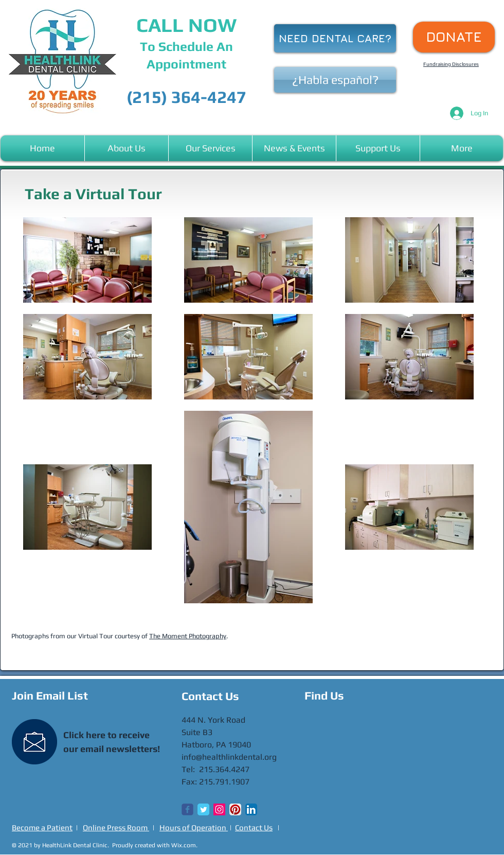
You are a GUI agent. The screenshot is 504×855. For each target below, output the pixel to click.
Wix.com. (184, 845)
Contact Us (254, 827)
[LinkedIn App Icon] (251, 809)
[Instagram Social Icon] (219, 809)
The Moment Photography (188, 636)
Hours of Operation (194, 827)
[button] (127, 148)
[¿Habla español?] (335, 80)
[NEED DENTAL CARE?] (335, 38)
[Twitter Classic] (203, 809)
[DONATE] (454, 37)
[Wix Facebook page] (187, 809)
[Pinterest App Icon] (235, 809)
